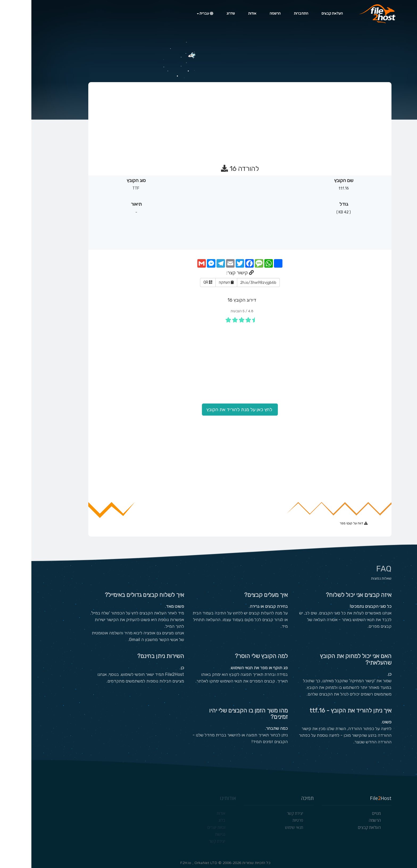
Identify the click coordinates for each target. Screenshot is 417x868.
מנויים (345, 813)
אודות (221, 14)
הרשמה (244, 14)
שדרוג (199, 14)
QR (176, 282)
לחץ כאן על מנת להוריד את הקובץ (208, 410)
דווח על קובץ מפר (320, 523)
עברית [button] (174, 14)
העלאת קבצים (301, 14)
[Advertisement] (208, 121)
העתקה (195, 282)
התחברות (270, 14)
